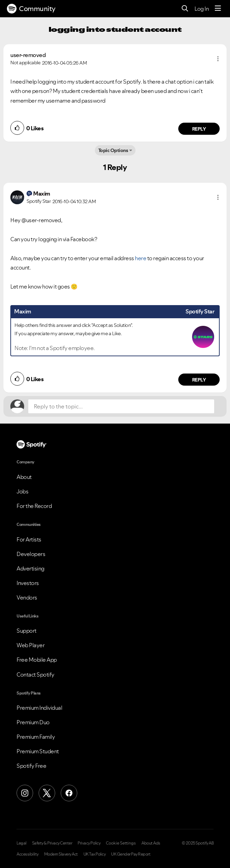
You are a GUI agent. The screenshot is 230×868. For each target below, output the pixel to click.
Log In (202, 9)
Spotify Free (31, 766)
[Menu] (218, 9)
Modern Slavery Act (61, 854)
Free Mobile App (37, 660)
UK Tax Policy (95, 854)
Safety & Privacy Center (52, 843)
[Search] (185, 9)
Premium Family (36, 737)
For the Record (34, 506)
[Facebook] (69, 793)
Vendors (27, 597)
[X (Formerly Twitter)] (47, 793)
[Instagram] (25, 793)
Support (27, 631)
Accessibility (28, 854)
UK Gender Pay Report (131, 854)
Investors (28, 583)
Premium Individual (39, 708)
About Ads (151, 843)
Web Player (31, 645)
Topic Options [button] (113, 150)
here (141, 258)
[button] (218, 59)
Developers (31, 554)
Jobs (22, 491)
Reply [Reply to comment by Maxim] (199, 380)
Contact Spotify (36, 674)
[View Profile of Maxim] (42, 194)
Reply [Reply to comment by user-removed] (199, 129)
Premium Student (38, 751)
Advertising (31, 568)
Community (31, 9)
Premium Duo (33, 722)
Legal (22, 843)
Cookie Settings (121, 843)
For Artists (29, 539)
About (24, 477)
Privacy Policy (89, 843)
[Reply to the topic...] (121, 406)
